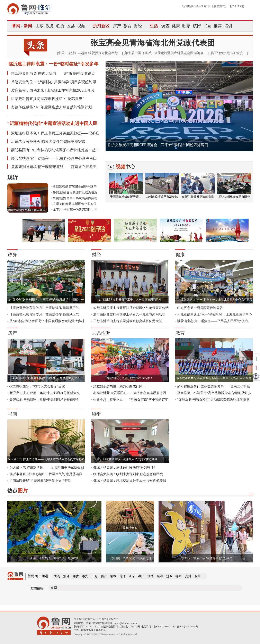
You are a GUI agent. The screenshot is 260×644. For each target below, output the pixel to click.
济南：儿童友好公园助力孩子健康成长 (54, 558)
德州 (179, 576)
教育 (127, 26)
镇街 (197, 26)
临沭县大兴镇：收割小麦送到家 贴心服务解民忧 (128, 474)
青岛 (57, 576)
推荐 (218, 26)
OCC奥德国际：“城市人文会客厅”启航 (37, 386)
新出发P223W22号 (130, 627)
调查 (165, 26)
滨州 (188, 576)
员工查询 (237, 6)
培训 (228, 26)
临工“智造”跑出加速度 (227, 53)
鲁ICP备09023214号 (187, 627)
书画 (207, 26)
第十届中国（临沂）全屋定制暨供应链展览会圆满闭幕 (164, 53)
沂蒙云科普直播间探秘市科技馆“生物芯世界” (48, 99)
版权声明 (113, 619)
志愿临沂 (101, 333)
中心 (125, 167)
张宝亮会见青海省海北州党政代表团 (153, 43)
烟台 (66, 576)
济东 (169, 576)
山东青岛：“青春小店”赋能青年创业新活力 (205, 558)
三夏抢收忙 (130, 528)
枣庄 (141, 576)
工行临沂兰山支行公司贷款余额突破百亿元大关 (128, 321)
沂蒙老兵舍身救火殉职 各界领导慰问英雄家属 (48, 142)
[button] (176, 148)
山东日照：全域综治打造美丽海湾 (130, 558)
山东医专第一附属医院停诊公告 (200, 308)
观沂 (12, 177)
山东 (39, 26)
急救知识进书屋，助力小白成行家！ (130, 378)
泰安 (85, 576)
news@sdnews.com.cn (126, 623)
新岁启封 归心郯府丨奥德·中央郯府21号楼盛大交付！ (46, 378)
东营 (197, 576)
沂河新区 (101, 26)
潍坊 (76, 576)
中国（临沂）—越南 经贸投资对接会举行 (88, 53)
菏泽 (123, 576)
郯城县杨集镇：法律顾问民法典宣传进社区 (130, 459)
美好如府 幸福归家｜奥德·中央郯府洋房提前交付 (45, 399)
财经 (138, 26)
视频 (81, 26)
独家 (186, 26)
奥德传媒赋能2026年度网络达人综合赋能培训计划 (52, 107)
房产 (117, 26)
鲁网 (16, 26)
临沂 (60, 26)
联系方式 (219, 6)
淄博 (151, 576)
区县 (71, 26)
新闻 (28, 26)
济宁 (132, 576)
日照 (95, 576)
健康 (176, 26)
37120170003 (93, 627)
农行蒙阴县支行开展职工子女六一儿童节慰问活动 (130, 300)
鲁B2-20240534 (162, 627)
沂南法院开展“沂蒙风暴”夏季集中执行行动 (40, 481)
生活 (154, 26)
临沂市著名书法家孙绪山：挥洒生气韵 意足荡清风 (46, 474)
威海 (160, 576)
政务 (50, 26)
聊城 (113, 576)
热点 (18, 491)
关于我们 (79, 619)
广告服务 (102, 619)
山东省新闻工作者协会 (93, 630)
